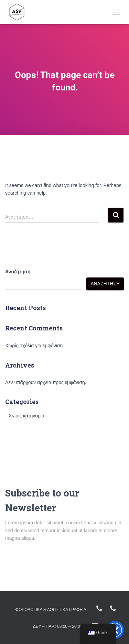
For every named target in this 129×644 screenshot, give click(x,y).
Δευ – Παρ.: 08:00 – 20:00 (58, 626)
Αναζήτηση (18, 272)
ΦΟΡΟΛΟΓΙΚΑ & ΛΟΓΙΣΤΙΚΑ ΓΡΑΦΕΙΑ (51, 610)
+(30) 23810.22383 (99, 608)
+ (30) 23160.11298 (113, 608)
